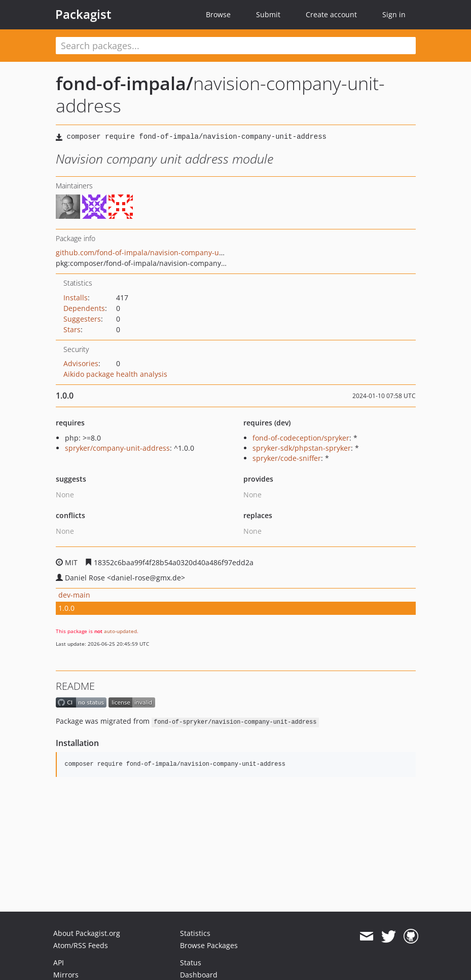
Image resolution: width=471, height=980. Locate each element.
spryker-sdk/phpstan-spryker (302, 448)
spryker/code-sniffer (287, 458)
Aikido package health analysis (115, 374)
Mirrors (66, 975)
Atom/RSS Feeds (81, 945)
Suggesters (82, 319)
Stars (72, 329)
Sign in (394, 14)
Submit (268, 14)
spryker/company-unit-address (117, 448)
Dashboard (199, 975)
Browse (218, 14)
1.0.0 (66, 608)
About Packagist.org (87, 933)
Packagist (83, 14)
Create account (331, 14)
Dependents (84, 308)
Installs (76, 298)
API (59, 963)
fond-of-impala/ (124, 83)
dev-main (74, 595)
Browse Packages (209, 945)
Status (191, 963)
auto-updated (120, 631)
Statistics (195, 933)
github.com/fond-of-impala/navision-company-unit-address (157, 252)
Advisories (81, 363)
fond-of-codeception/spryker (301, 438)
